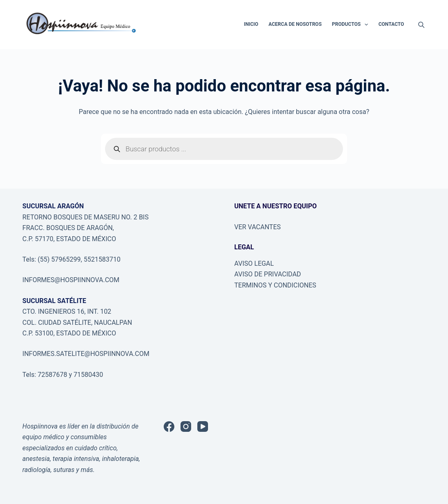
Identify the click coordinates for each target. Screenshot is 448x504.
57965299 (66, 259)
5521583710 (102, 259)
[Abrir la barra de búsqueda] (421, 25)
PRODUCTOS (352, 25)
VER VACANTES (257, 227)
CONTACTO (391, 24)
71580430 (87, 375)
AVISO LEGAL (254, 263)
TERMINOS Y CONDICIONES (275, 285)
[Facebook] (169, 426)
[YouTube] (203, 426)
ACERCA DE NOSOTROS (295, 24)
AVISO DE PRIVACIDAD (268, 274)
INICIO (251, 24)
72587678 (53, 375)
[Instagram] (186, 426)
